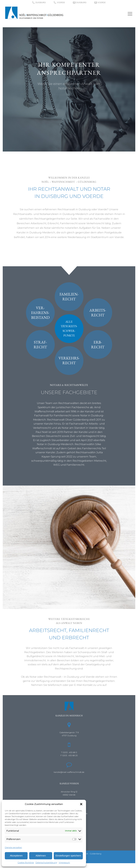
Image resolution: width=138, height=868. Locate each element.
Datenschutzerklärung (46, 862)
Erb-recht (98, 345)
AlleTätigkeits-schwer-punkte (69, 328)
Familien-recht (69, 297)
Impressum (64, 862)
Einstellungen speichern (68, 856)
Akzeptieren (16, 856)
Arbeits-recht (98, 313)
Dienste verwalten (13, 847)
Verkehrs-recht (69, 360)
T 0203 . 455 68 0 (69, 752)
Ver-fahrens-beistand (40, 313)
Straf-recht (40, 345)
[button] (81, 804)
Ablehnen (41, 856)
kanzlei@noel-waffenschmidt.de (69, 772)
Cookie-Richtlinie (26, 862)
